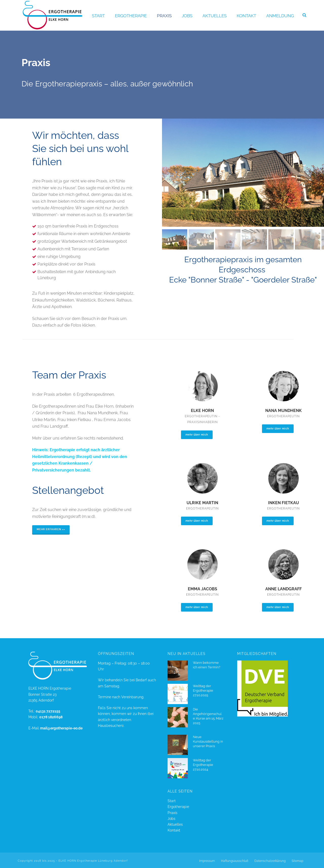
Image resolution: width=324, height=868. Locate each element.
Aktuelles (215, 16)
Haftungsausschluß (235, 861)
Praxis (164, 16)
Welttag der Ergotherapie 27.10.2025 (203, 691)
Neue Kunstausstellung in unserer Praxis (208, 741)
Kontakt (246, 16)
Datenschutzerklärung (270, 861)
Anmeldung (280, 16)
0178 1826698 (51, 717)
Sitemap (297, 861)
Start (98, 16)
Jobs (187, 16)
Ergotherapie (131, 16)
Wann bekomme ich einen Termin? (207, 665)
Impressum (207, 861)
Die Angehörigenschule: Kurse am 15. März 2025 (208, 716)
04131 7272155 (48, 711)
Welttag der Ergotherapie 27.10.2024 (203, 765)
